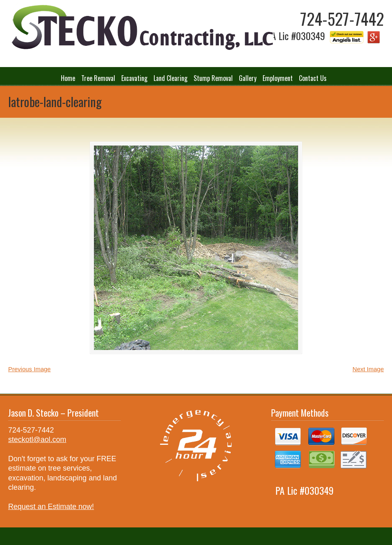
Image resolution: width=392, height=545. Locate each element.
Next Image (368, 369)
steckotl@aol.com (37, 440)
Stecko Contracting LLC (141, 28)
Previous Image (29, 369)
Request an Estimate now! (51, 507)
